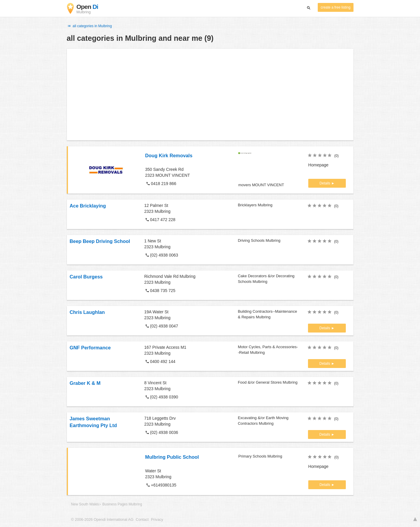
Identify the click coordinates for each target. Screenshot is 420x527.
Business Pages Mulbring (122, 504)
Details (325, 183)
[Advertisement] (210, 95)
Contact (142, 520)
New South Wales (85, 504)
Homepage (318, 165)
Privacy (157, 520)
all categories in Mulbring (89, 26)
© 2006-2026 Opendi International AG (102, 520)
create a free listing (335, 7)
